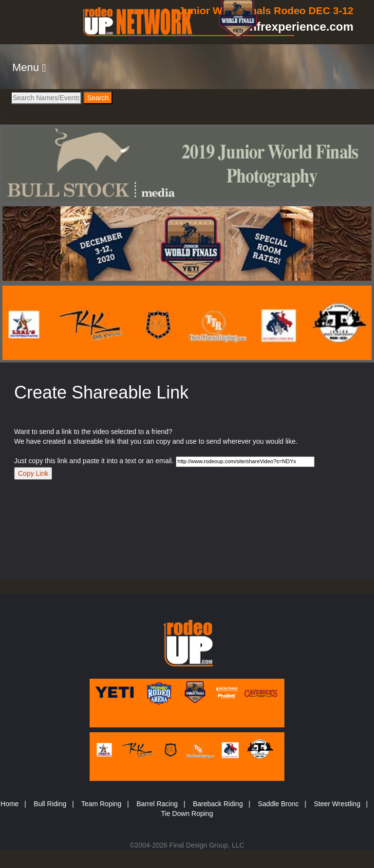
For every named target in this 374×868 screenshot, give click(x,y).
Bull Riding (50, 804)
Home (9, 804)
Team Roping (102, 804)
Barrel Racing (157, 804)
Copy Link (33, 473)
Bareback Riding (218, 804)
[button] (29, 67)
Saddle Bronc (279, 804)
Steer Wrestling (337, 804)
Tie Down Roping (187, 814)
